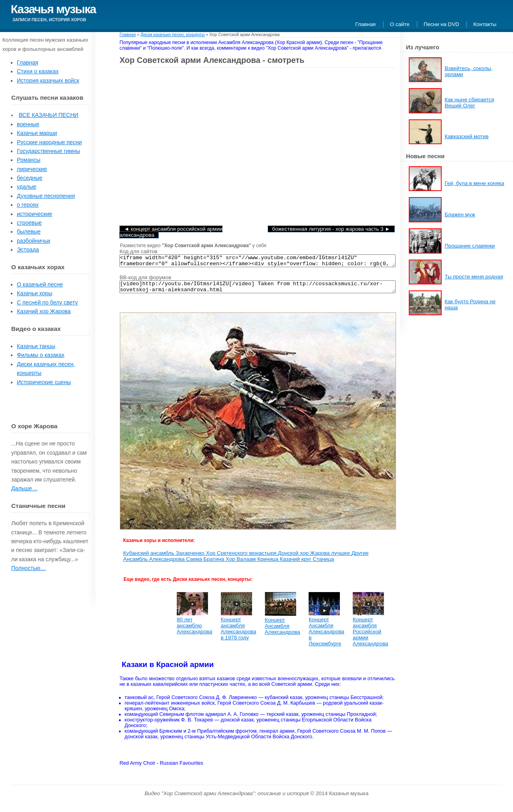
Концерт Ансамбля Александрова (283, 631)
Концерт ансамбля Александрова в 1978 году (238, 633)
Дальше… (24, 488)
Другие (360, 558)
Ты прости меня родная (474, 277)
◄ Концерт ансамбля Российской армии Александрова (171, 232)
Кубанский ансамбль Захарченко (164, 558)
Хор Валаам (241, 564)
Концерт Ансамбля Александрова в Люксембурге (326, 636)
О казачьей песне (40, 284)
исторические (34, 214)
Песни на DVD (441, 24)
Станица (323, 564)
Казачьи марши (37, 133)
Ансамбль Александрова (155, 564)
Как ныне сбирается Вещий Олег (469, 103)
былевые (29, 232)
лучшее (341, 558)
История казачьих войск (48, 81)
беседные (30, 178)
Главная (366, 24)
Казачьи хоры (34, 293)
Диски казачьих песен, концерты (173, 34)
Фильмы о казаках (41, 355)
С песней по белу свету (47, 302)
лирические (32, 169)
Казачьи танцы (36, 346)
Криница (269, 564)
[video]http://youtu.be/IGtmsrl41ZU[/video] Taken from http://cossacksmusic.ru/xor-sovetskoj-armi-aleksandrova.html (257, 290)
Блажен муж (460, 215)
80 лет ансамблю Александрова (194, 630)
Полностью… (28, 568)
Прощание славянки (470, 246)
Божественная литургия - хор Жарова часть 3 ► (331, 229)
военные (28, 124)
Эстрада (28, 250)
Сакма (195, 564)
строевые (29, 223)
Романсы (29, 160)
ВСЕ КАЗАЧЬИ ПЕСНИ (48, 115)
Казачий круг (296, 564)
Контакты (485, 24)
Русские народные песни (49, 142)
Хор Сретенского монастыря (242, 558)
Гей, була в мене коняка (474, 183)
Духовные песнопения (46, 196)
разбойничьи (33, 241)
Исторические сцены (44, 382)
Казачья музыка (53, 9)
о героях (28, 205)
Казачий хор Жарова (44, 311)
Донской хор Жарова (304, 558)
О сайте (400, 24)
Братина (215, 564)
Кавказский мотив (467, 136)
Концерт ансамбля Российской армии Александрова (370, 636)
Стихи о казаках (38, 71)
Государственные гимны (48, 151)
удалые (27, 187)
